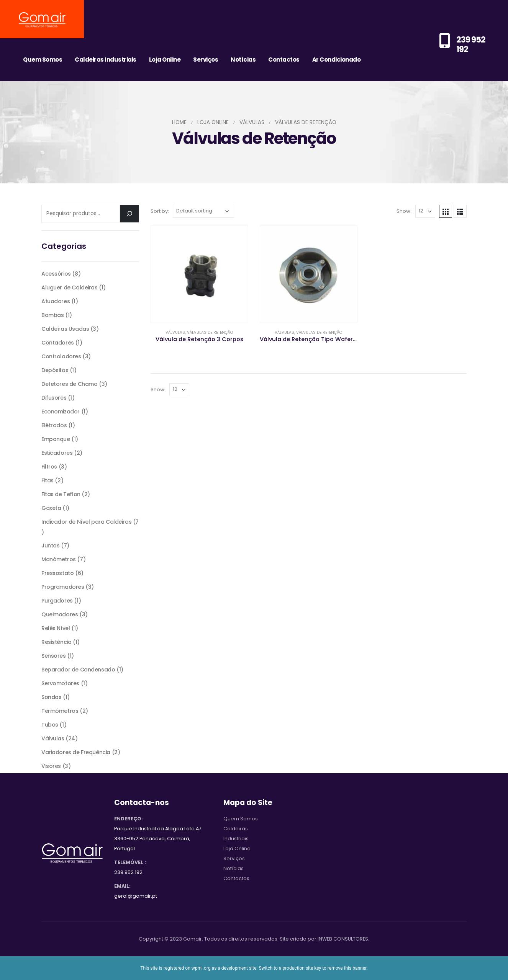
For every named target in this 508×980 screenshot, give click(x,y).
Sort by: (160, 211)
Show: (404, 211)
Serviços (206, 60)
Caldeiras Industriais (106, 60)
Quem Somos (43, 60)
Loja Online (165, 60)
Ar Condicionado (337, 60)
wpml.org (201, 968)
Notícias (243, 60)
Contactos (284, 60)
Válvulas (175, 332)
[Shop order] (203, 211)
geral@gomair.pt (136, 896)
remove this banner (347, 968)
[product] (199, 274)
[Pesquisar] (129, 214)
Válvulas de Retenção (210, 332)
